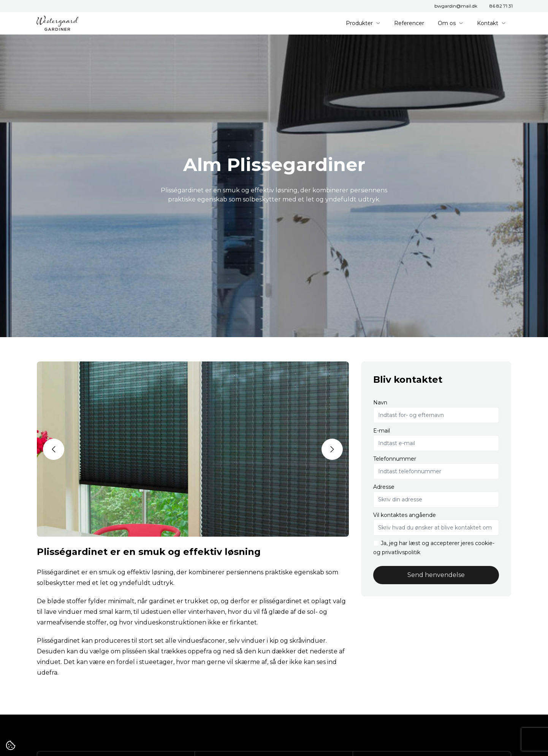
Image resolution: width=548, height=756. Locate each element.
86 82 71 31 (501, 6)
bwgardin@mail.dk (456, 6)
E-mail (382, 431)
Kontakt (491, 23)
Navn (380, 403)
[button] (54, 449)
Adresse (384, 487)
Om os (451, 23)
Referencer (409, 23)
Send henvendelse (436, 575)
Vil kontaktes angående (405, 515)
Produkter (363, 23)
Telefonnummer (395, 459)
